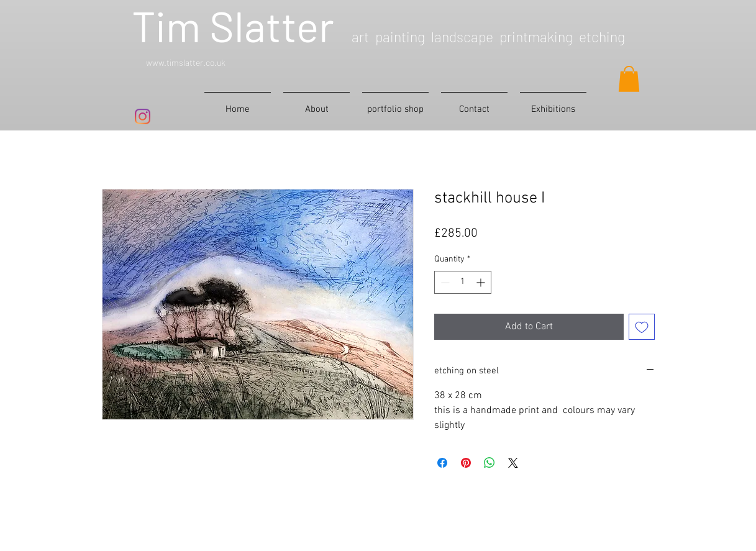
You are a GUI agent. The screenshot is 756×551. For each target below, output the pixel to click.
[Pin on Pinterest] (466, 463)
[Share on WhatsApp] (490, 463)
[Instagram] (143, 116)
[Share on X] (513, 463)
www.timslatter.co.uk (186, 62)
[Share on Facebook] (442, 463)
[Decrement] (444, 282)
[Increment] (482, 282)
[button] (629, 79)
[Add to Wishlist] (642, 327)
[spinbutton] (463, 282)
